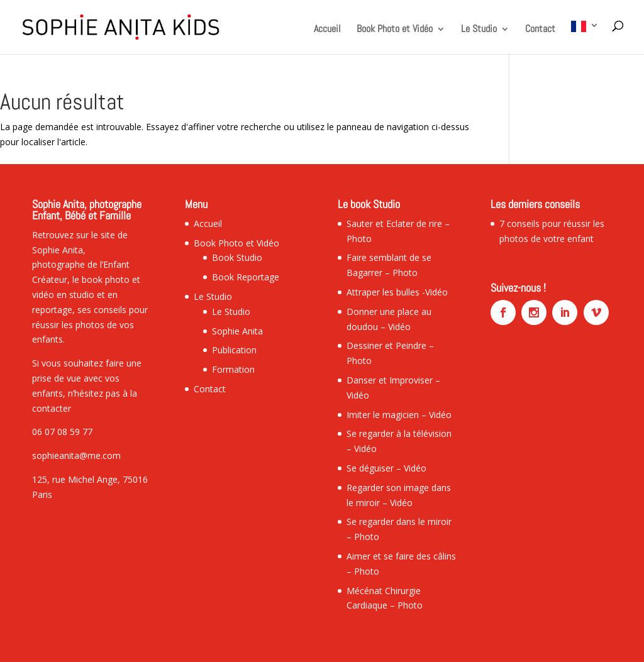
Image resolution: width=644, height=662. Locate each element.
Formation (233, 369)
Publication (234, 350)
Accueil (327, 30)
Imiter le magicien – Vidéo (399, 415)
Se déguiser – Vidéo (386, 468)
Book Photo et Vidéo (395, 30)
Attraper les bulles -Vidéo (397, 292)
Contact (540, 30)
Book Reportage (246, 277)
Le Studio (479, 30)
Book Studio (237, 257)
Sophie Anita (237, 331)
